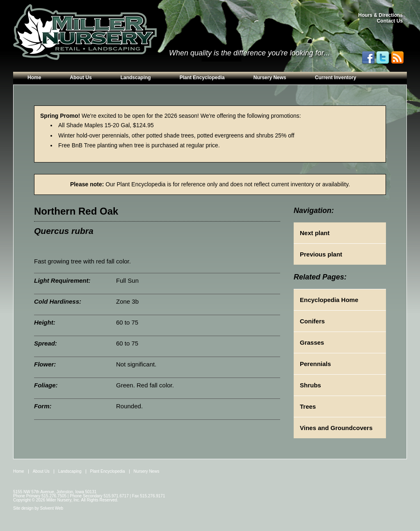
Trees (308, 406)
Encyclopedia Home (329, 300)
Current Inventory (336, 78)
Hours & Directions (380, 15)
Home (34, 78)
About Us (81, 78)
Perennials (315, 364)
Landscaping (136, 78)
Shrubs (310, 385)
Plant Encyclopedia (202, 78)
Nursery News (270, 78)
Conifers (312, 321)
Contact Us (390, 21)
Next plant (315, 233)
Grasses (312, 342)
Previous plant (321, 254)
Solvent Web (52, 508)
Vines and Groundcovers (336, 428)
